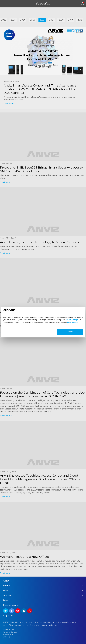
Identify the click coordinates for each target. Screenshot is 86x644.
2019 (70, 20)
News (6, 591)
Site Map (7, 637)
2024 (23, 20)
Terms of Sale (9, 630)
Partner (7, 586)
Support (7, 595)
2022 (42, 20)
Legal (6, 600)
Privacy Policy (72, 322)
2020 (61, 20)
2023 (32, 20)
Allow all (70, 332)
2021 (52, 20)
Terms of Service (10, 632)
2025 (13, 20)
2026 (4, 20)
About (6, 581)
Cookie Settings (72, 320)
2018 (80, 20)
